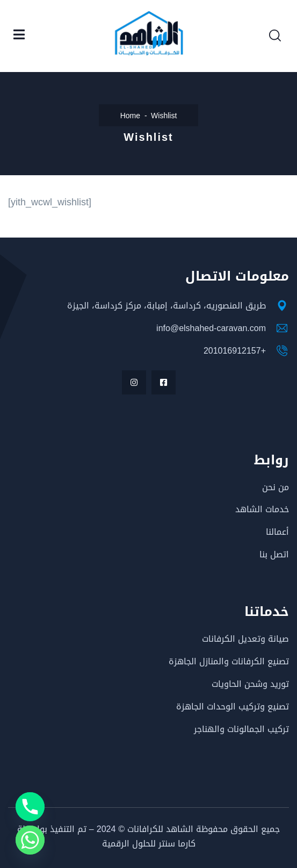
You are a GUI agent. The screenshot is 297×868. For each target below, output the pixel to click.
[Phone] (30, 807)
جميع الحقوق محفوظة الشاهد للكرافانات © (198, 829)
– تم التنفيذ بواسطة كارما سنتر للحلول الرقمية (106, 836)
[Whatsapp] (30, 840)
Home (130, 116)
